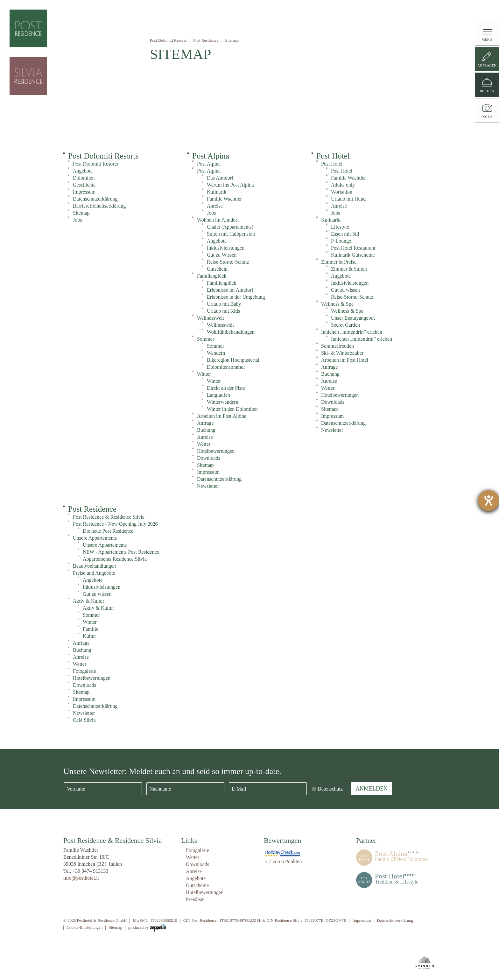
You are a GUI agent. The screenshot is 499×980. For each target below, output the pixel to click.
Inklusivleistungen (226, 248)
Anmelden (372, 789)
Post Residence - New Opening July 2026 (115, 524)
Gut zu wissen (345, 290)
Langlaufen (218, 395)
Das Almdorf (220, 178)
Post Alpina (211, 156)
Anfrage (205, 423)
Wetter (204, 444)
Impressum (84, 192)
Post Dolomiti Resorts (168, 40)
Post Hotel (333, 156)
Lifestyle (340, 227)
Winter (204, 374)
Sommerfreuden (337, 346)
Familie (91, 629)
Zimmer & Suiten (349, 269)
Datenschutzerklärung (95, 199)
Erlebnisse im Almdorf (230, 290)
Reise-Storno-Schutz (228, 262)
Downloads (209, 458)
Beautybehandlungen (94, 566)
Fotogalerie (84, 671)
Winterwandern (223, 402)
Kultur (89, 636)
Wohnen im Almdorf (218, 220)
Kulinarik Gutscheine (353, 255)
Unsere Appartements (95, 538)
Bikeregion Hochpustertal (233, 360)
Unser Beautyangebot (353, 318)
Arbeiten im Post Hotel (345, 360)
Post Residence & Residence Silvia (109, 517)
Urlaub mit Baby (224, 304)
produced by (147, 928)
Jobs (77, 220)
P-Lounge (341, 241)
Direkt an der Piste (226, 388)
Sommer (206, 339)
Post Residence (206, 40)
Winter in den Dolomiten (232, 409)
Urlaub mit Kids (223, 311)
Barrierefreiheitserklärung (99, 206)
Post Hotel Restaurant (353, 248)
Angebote (83, 171)
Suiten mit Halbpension (231, 234)
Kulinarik (217, 192)
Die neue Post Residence (108, 531)
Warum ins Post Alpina (230, 185)
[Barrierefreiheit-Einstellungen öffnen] (488, 501)
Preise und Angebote (94, 573)
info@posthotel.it (81, 878)
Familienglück (212, 276)
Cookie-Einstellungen (84, 927)
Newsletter (208, 486)
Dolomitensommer (226, 367)
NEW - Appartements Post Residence (121, 552)
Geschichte (84, 185)
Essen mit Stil (345, 234)
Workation (342, 192)
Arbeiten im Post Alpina (222, 416)
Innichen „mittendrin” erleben (352, 332)
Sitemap (81, 213)
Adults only (343, 185)
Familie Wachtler (224, 199)
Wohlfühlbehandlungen (231, 332)
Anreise (215, 206)
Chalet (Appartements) (230, 227)
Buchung (206, 430)
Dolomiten (84, 178)
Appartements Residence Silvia (115, 559)
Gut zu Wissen (222, 255)
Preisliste (195, 899)
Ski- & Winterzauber (342, 353)
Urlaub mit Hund (348, 199)
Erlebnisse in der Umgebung (236, 297)
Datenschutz (330, 789)
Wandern (216, 353)
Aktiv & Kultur (89, 601)
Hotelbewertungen (216, 451)
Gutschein (217, 269)
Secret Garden (345, 325)
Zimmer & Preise (339, 262)
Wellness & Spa (337, 304)
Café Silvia (84, 720)
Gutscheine (197, 885)
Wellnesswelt (211, 318)
